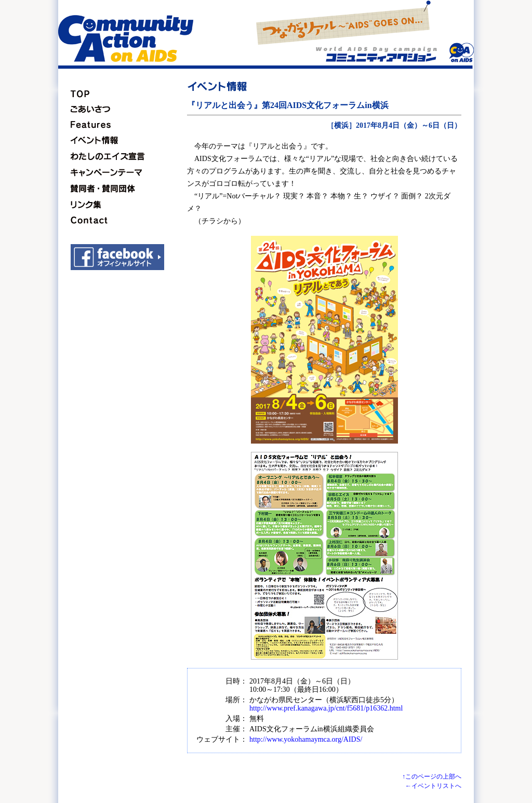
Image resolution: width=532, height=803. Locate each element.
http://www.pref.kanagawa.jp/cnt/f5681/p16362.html (326, 708)
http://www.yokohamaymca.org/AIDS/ (306, 739)
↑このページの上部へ (432, 777)
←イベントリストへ (433, 786)
